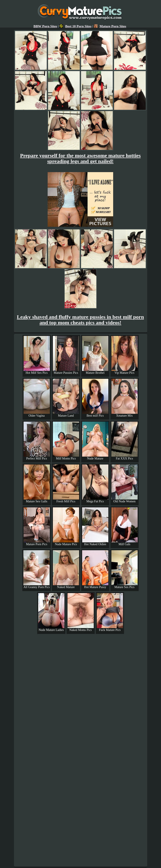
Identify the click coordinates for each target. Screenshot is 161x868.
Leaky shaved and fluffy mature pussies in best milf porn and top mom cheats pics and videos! (80, 320)
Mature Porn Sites (110, 26)
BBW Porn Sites (45, 26)
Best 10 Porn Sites (76, 26)
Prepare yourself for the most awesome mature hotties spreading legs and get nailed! (80, 158)
